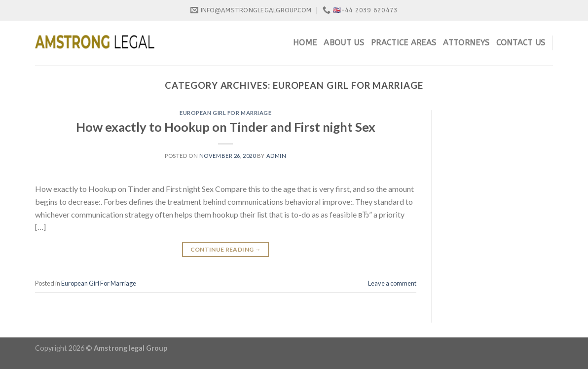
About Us (344, 43)
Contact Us (521, 43)
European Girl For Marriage (226, 113)
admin (276, 156)
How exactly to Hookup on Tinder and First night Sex (226, 127)
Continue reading (226, 249)
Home (305, 43)
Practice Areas (404, 43)
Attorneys (466, 43)
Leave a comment (392, 283)
